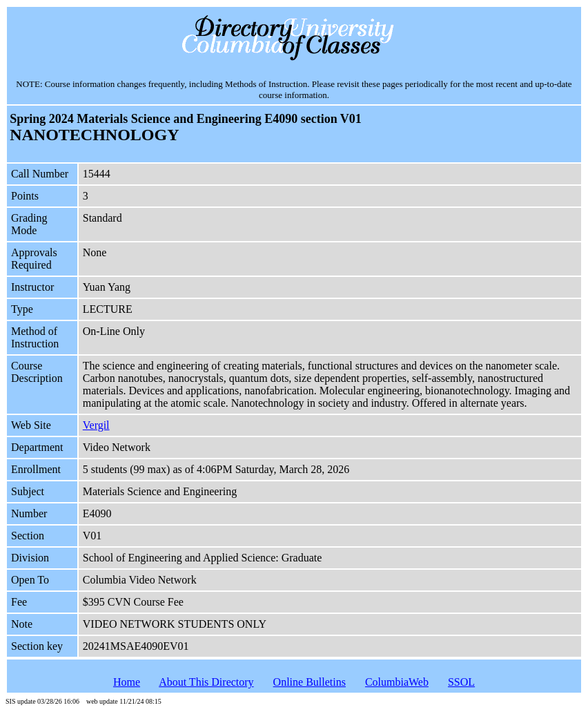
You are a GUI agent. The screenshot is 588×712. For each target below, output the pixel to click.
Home (127, 682)
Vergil (96, 425)
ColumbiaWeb (397, 682)
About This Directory (206, 682)
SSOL (461, 682)
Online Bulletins (310, 682)
